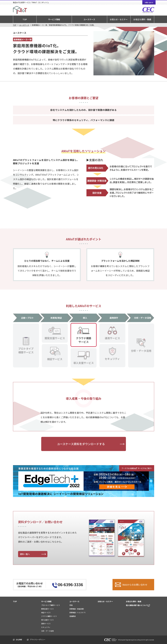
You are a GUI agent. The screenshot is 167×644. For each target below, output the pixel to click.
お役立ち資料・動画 (142, 19)
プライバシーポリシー (38, 639)
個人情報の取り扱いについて (138, 605)
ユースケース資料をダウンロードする (81, 444)
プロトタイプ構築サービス (51, 605)
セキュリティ (46, 627)
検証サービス (46, 612)
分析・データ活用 (47, 631)
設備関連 (73, 616)
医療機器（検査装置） (77, 609)
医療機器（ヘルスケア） (78, 612)
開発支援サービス (47, 609)
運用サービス (46, 623)
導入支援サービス (47, 620)
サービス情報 (54, 19)
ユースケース (89, 19)
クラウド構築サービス (49, 616)
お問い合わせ (149, 2)
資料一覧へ (25, 554)
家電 (71, 605)
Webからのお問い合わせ (135, 585)
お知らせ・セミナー (119, 19)
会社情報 (19, 639)
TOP (25, 19)
